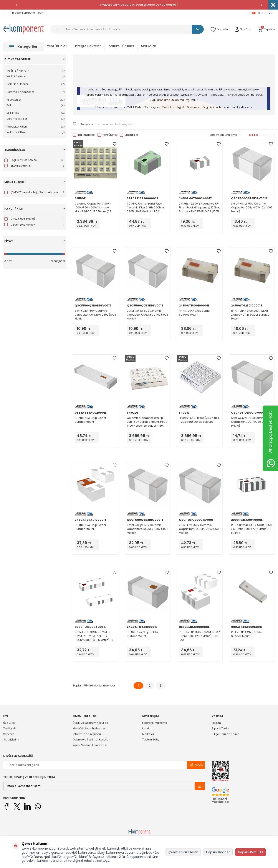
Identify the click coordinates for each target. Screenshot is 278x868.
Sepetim (9, 734)
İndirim (147, 728)
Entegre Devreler (87, 46)
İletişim (216, 723)
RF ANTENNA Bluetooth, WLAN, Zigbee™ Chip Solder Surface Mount (250, 315)
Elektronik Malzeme (155, 723)
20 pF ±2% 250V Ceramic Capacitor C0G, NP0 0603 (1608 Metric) (200, 529)
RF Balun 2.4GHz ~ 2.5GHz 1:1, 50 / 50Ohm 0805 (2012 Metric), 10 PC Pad (251, 529)
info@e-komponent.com (25, 13)
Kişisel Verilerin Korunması (90, 745)
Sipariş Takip (220, 728)
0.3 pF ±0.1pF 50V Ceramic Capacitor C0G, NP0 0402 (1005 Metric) (148, 315)
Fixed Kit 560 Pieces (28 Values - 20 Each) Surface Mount (199, 420)
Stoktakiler (129, 135)
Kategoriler (23, 47)
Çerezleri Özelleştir (183, 852)
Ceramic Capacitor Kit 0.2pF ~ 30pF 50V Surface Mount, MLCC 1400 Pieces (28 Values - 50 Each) (147, 422)
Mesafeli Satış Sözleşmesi (89, 728)
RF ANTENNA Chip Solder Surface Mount (195, 313)
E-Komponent (84, 124)
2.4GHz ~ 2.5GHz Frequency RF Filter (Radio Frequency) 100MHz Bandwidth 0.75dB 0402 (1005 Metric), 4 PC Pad (200, 208)
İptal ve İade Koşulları (87, 734)
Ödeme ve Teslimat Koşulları (91, 739)
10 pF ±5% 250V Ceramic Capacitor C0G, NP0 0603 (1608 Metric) (252, 422)
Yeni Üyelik (10, 728)
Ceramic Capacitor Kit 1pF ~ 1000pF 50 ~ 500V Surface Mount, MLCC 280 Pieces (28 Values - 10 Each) (93, 208)
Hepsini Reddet (218, 852)
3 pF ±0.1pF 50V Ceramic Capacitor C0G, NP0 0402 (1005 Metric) (95, 315)
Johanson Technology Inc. (118, 124)
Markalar (149, 46)
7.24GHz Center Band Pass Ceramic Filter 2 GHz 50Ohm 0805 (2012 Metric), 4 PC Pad (145, 207)
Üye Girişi (9, 723)
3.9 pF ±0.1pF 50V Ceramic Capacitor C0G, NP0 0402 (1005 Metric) (252, 207)
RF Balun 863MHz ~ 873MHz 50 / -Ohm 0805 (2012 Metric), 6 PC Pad (199, 636)
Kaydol (196, 765)
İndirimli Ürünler (121, 46)
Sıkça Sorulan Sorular (226, 734)
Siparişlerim (11, 739)
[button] (16, 5)
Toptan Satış (151, 739)
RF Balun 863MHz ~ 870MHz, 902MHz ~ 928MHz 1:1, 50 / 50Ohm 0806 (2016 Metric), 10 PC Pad (94, 636)
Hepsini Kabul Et (251, 852)
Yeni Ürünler (57, 46)
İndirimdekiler (84, 135)
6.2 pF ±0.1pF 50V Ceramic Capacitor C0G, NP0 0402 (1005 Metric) (148, 529)
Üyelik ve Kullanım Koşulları (90, 723)
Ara (198, 29)
